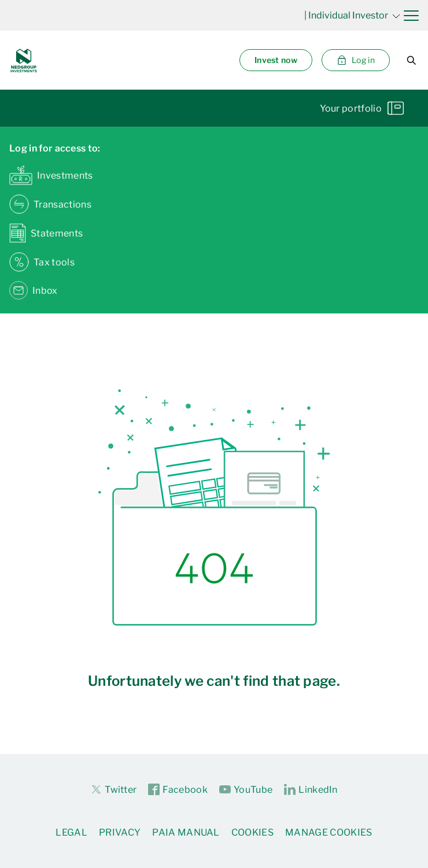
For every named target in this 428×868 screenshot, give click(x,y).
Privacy (120, 832)
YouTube (246, 790)
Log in (356, 60)
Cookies (252, 832)
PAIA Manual (186, 832)
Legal (71, 832)
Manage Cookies (329, 832)
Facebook (178, 790)
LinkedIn (311, 790)
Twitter (113, 789)
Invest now (276, 60)
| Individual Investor (352, 15)
